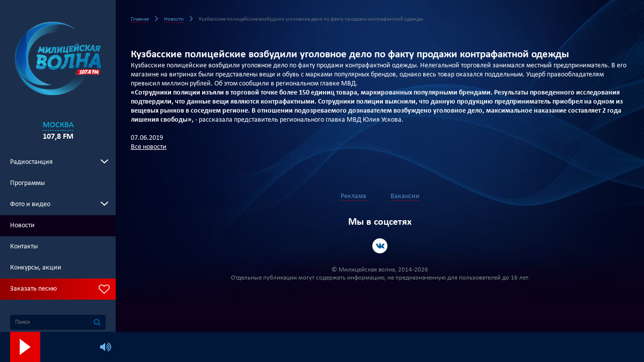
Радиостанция (31, 162)
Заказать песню (33, 289)
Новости (22, 225)
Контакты (24, 247)
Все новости (149, 147)
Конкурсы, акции (36, 268)
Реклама (353, 196)
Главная (140, 19)
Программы (27, 183)
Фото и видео (30, 204)
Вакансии (405, 196)
